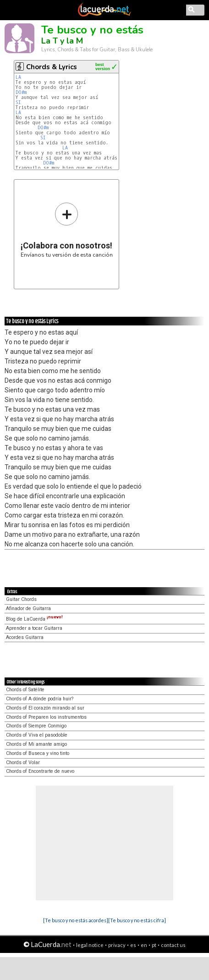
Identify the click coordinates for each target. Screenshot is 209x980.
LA (18, 77)
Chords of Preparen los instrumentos (46, 717)
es (133, 945)
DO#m (21, 92)
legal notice (90, 945)
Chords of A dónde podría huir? (40, 699)
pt (154, 945)
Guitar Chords (21, 599)
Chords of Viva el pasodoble (37, 735)
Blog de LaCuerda (34, 619)
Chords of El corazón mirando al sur (45, 708)
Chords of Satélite (25, 690)
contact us (173, 945)
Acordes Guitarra (25, 637)
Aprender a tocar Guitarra (34, 628)
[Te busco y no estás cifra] (137, 920)
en (144, 945)
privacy (117, 945)
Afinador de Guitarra (28, 608)
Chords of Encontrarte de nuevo (40, 771)
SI (18, 102)
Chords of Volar (23, 763)
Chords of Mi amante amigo (36, 744)
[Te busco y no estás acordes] (76, 920)
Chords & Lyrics (52, 67)
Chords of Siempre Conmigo (36, 726)
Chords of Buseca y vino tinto (38, 753)
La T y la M (62, 41)
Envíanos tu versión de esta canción (67, 230)
